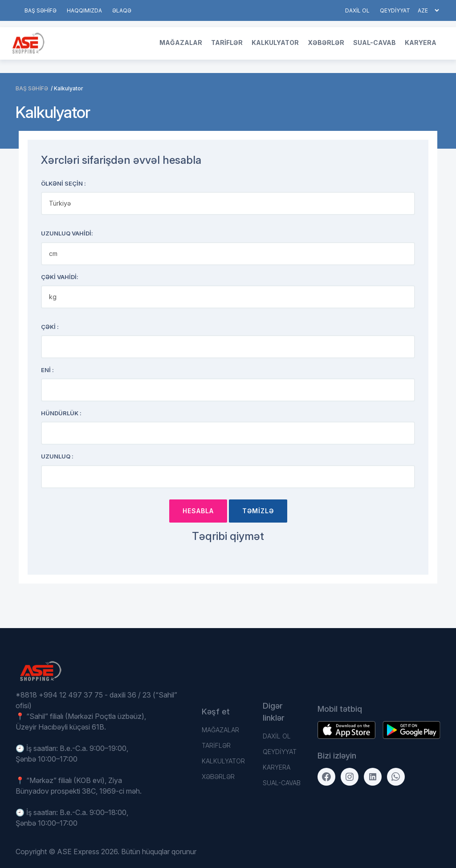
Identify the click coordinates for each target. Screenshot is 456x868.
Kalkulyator (275, 43)
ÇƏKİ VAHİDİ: (60, 277)
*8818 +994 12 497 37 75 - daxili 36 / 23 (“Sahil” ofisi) (96, 700)
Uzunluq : (57, 456)
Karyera (421, 43)
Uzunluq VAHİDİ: (67, 233)
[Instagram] (350, 777)
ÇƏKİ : (50, 327)
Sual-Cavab (375, 43)
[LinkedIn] (373, 777)
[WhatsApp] (396, 777)
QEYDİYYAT (395, 10)
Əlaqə (122, 10)
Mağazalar (181, 43)
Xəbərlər (326, 43)
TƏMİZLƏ (258, 511)
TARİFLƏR (227, 43)
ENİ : (47, 370)
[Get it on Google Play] (346, 730)
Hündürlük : (61, 413)
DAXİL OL (357, 10)
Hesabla (198, 511)
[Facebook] (326, 777)
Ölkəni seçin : (63, 183)
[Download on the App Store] (411, 730)
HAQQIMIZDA (84, 10)
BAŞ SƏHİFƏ (41, 10)
